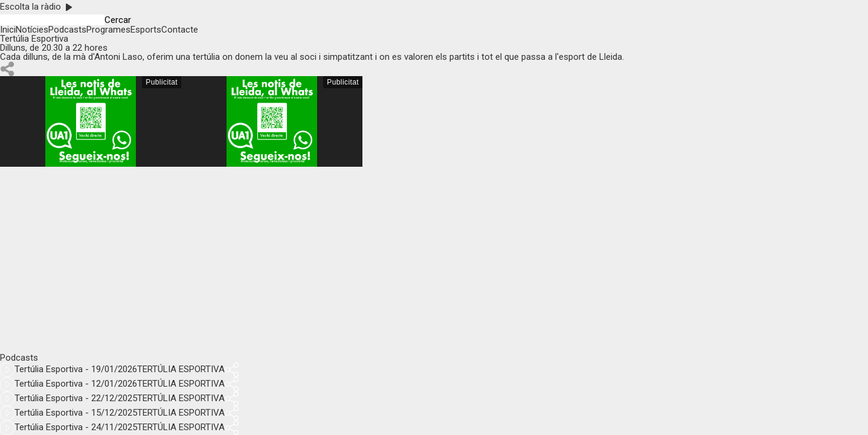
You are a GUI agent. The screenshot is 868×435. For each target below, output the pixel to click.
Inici (8, 30)
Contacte (180, 30)
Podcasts (67, 30)
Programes (108, 30)
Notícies (32, 30)
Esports (146, 30)
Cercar (118, 20)
